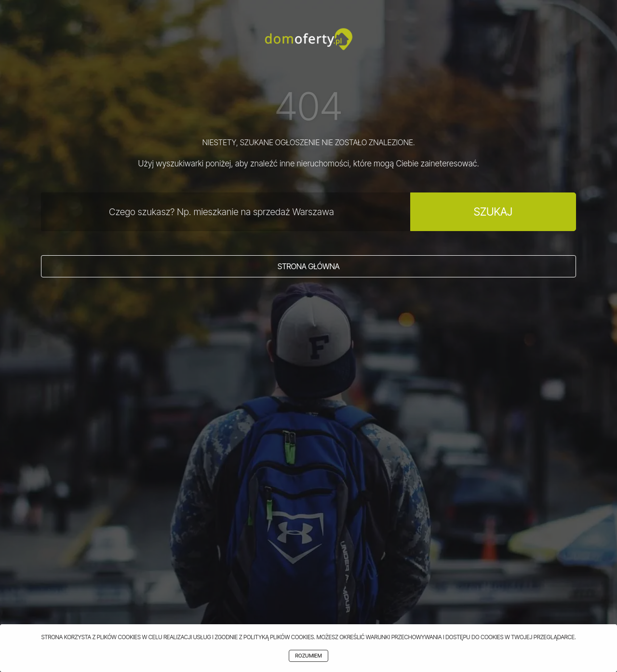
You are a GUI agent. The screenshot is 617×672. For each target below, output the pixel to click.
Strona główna (309, 266)
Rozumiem (308, 656)
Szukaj (493, 212)
